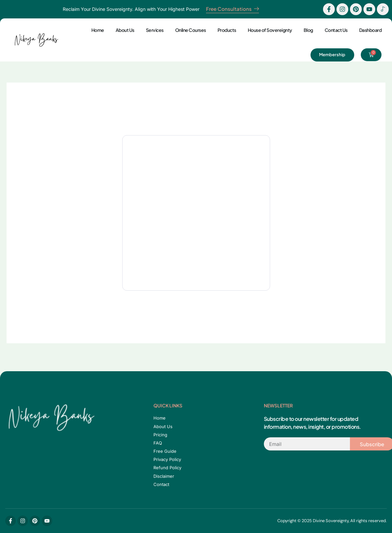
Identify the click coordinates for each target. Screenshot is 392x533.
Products (227, 30)
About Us (125, 30)
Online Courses (191, 30)
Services (155, 30)
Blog (308, 30)
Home (98, 30)
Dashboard (370, 30)
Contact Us (336, 30)
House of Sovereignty (270, 30)
